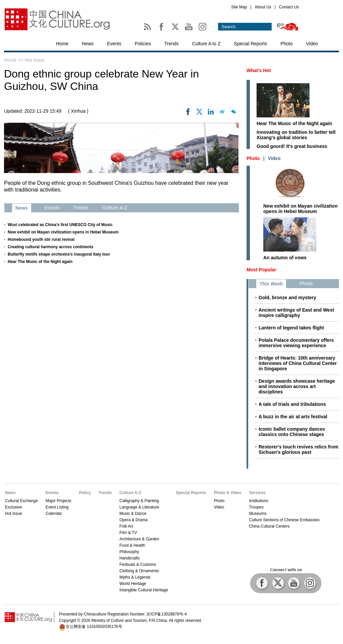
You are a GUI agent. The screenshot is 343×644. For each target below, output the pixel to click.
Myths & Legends (135, 577)
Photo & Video (228, 493)
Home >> (14, 60)
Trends (171, 44)
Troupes (256, 507)
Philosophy (129, 552)
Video (312, 44)
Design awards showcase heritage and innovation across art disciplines (297, 386)
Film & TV (128, 533)
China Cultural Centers (269, 526)
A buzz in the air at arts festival (293, 417)
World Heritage (133, 584)
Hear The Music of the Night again (40, 262)
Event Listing (57, 507)
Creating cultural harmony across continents (50, 247)
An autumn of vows (285, 258)
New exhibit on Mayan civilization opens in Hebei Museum (63, 232)
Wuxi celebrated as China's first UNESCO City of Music (60, 225)
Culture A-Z (130, 493)
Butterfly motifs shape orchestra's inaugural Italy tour (59, 254)
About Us (263, 7)
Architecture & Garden (139, 539)
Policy (85, 493)
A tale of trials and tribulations (292, 404)
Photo (287, 44)
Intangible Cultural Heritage (144, 590)
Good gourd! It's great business (292, 146)
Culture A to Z (207, 44)
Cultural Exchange (21, 501)
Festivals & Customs (138, 565)
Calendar (54, 514)
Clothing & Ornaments (139, 571)
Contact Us (289, 7)
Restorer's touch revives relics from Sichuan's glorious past (298, 449)
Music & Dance (133, 514)
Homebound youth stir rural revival (41, 239)
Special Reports (250, 44)
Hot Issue (34, 60)
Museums (258, 514)
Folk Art (126, 526)
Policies (143, 44)
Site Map (239, 7)
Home (62, 44)
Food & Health (132, 545)
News (88, 44)
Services (257, 493)
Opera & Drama (133, 520)
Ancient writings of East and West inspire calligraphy (296, 313)
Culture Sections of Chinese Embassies (284, 520)
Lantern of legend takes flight (291, 328)
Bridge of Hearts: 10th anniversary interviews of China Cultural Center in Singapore (298, 363)
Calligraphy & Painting (139, 501)
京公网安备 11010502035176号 (94, 627)
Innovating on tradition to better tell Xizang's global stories (296, 135)
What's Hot (259, 70)
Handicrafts (129, 558)
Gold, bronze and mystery (287, 298)
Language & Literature (139, 507)
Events (114, 44)
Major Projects (58, 501)
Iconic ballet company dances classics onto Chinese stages (292, 432)
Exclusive (14, 507)
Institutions (258, 501)
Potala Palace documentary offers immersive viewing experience (296, 343)
